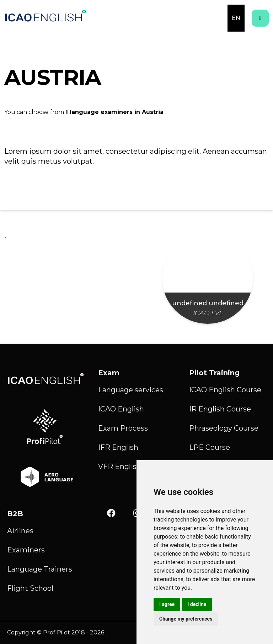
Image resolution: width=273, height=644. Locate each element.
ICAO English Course (225, 390)
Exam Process (123, 428)
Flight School (30, 588)
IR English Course (220, 409)
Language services (131, 390)
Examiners (26, 550)
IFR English (118, 447)
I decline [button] (197, 604)
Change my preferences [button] (186, 619)
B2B (15, 514)
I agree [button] (167, 604)
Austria (153, 112)
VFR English (120, 466)
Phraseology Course (224, 428)
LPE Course (210, 447)
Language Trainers (40, 569)
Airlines (20, 531)
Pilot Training (214, 373)
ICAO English (121, 409)
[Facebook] (111, 513)
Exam (109, 373)
